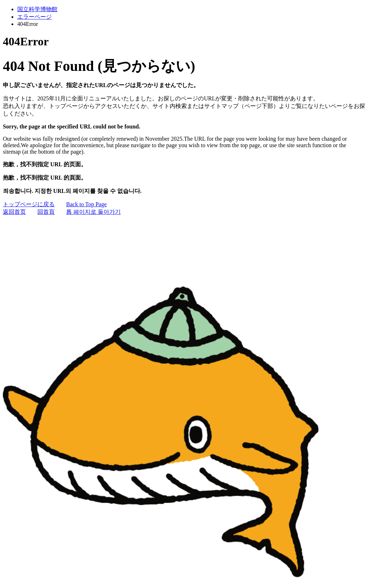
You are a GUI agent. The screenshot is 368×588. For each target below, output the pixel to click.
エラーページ (34, 17)
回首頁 (46, 212)
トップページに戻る (29, 204)
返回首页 (14, 212)
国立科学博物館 (37, 9)
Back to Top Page (86, 204)
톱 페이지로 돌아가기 (93, 212)
